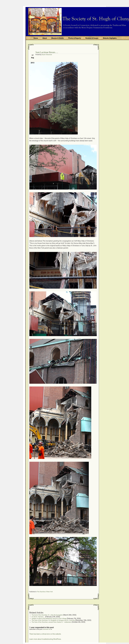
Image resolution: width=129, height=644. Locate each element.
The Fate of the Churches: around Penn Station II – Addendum (52, 622)
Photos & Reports (75, 38)
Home (36, 38)
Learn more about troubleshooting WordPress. (45, 639)
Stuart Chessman (47, 55)
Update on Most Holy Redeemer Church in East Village (49, 619)
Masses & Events (58, 38)
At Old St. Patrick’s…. (38, 617)
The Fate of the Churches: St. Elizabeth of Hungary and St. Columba (53, 620)
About (45, 38)
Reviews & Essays (92, 38)
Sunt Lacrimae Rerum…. (47, 52)
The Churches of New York (45, 592)
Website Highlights (110, 38)
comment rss (47, 629)
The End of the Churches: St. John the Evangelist (47, 615)
